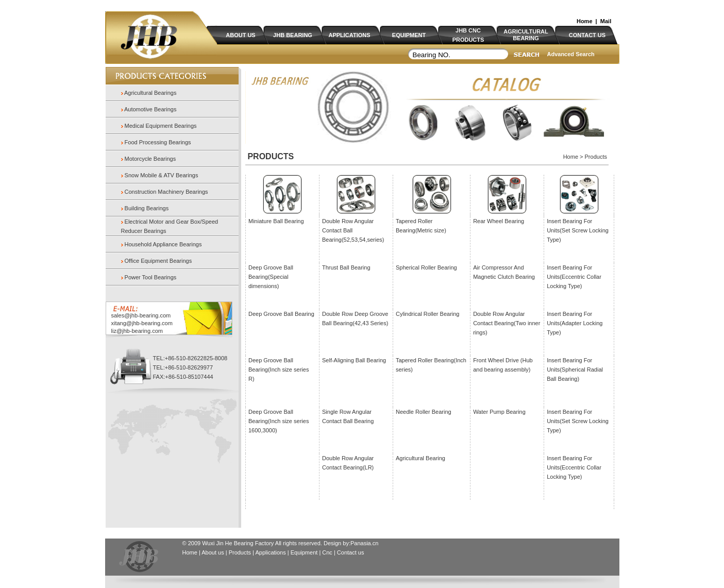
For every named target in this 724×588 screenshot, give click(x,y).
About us (213, 552)
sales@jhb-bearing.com (141, 315)
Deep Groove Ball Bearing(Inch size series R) (279, 369)
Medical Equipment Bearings (161, 126)
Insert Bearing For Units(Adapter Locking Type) (575, 323)
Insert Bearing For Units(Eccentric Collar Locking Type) (574, 277)
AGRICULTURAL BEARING (526, 35)
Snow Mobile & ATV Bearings (162, 175)
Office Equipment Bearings (158, 261)
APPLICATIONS (349, 35)
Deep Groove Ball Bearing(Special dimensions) (271, 277)
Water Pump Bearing (499, 412)
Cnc (328, 552)
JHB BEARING (293, 35)
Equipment (304, 552)
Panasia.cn (364, 543)
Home (585, 21)
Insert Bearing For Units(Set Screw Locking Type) (578, 230)
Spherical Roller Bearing (426, 267)
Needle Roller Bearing (424, 412)
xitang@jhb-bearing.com (142, 323)
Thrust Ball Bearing (346, 267)
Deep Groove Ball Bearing (281, 314)
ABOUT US (240, 35)
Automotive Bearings (150, 109)
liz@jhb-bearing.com (137, 331)
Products (240, 552)
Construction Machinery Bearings (166, 192)
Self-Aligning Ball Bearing (354, 360)
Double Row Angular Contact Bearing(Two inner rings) (507, 323)
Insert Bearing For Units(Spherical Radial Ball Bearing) (575, 369)
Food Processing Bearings (158, 142)
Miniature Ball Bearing (276, 221)
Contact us (351, 552)
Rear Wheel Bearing (499, 221)
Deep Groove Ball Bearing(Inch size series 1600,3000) (279, 421)
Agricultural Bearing (420, 458)
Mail (606, 21)
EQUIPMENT (409, 35)
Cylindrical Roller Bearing (428, 314)
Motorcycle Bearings (150, 159)
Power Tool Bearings (151, 277)
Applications (270, 552)
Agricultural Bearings (150, 93)
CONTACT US (587, 35)
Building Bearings (147, 208)
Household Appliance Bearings (163, 244)
